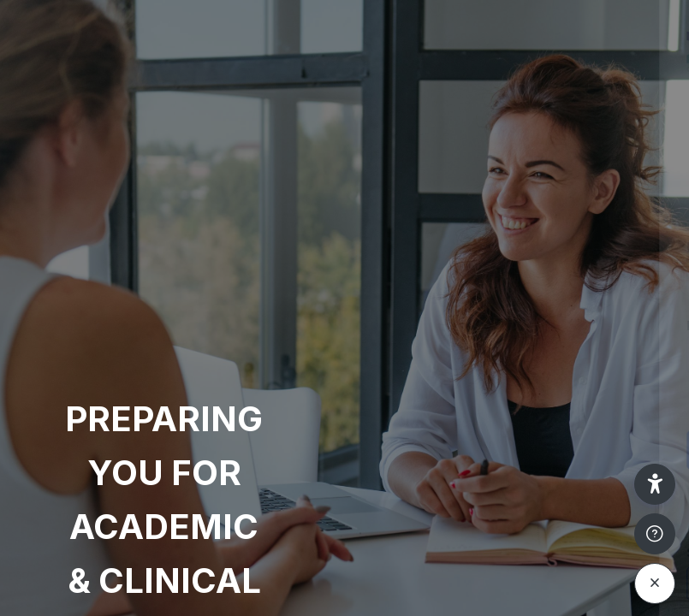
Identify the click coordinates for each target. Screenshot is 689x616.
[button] (655, 484)
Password (385, 326)
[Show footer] (655, 534)
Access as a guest (508, 583)
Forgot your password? (602, 401)
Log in (509, 450)
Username (386, 247)
